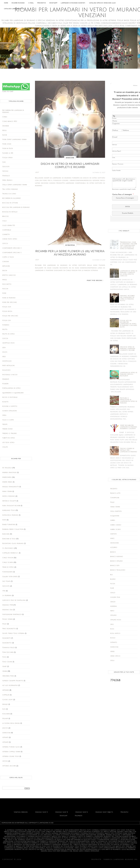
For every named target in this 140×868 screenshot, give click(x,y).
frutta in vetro (8, 334)
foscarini (6, 714)
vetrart (5, 737)
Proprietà (79, 816)
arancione (70, 158)
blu (111, 575)
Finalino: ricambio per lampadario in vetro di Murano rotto (127, 298)
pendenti (6, 379)
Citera (5, 117)
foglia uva (7, 320)
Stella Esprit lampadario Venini (15, 185)
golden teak (115, 597)
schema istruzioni (9, 411)
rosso (113, 638)
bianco (113, 552)
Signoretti (6, 638)
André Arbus (7, 482)
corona (6, 262)
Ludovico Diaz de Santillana (14, 600)
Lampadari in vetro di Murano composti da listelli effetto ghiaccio (129, 273)
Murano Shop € (41, 812)
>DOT (37, 171)
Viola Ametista (116, 511)
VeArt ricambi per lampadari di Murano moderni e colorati (129, 427)
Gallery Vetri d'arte (10, 577)
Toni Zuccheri (8, 652)
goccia (5, 338)
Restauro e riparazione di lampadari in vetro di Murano (129, 401)
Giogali (5, 171)
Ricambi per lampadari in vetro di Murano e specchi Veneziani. (56, 860)
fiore (4, 293)
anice (112, 538)
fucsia (113, 584)
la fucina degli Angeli (11, 723)
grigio (113, 602)
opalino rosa (116, 620)
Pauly (4, 624)
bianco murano (117, 557)
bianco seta (115, 566)
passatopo (6, 370)
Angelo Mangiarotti (11, 487)
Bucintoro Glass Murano (13, 544)
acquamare (115, 516)
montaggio (7, 361)
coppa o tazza (8, 257)
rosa (112, 629)
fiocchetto (7, 284)
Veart (4, 667)
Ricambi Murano (18, 3)
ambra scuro (115, 529)
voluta (5, 447)
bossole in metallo (10, 212)
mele (4, 357)
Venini (5, 671)
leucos (5, 728)
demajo (5, 704)
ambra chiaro (116, 525)
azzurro (114, 547)
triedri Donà (7, 429)
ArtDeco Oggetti (9, 501)
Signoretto (7, 643)
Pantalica (6, 176)
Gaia (4, 162)
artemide (6, 690)
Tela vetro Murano (10, 189)
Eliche (5, 135)
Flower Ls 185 (8, 153)
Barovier (6, 534)
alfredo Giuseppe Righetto (13, 681)
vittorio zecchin (9, 766)
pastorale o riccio (10, 375)
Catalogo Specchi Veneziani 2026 (102, 3)
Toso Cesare (7, 662)
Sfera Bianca (7, 180)
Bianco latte (115, 493)
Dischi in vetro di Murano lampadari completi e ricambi (70, 165)
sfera (4, 415)
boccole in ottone (10, 203)
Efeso (4, 131)
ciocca (5, 243)
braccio (5, 216)
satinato (114, 642)
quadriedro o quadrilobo (13, 393)
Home (6, 3)
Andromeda (7, 477)
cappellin (6, 695)
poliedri (5, 384)
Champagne (115, 498)
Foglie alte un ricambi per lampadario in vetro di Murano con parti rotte (128, 324)
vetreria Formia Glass (11, 747)
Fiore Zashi (7, 144)
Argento (114, 489)
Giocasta (6, 167)
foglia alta (7, 307)
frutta (5, 329)
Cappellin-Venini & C (10, 553)
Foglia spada (7, 158)
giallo (113, 593)
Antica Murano (9, 496)
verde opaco (115, 656)
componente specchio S (12, 253)
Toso (4, 657)
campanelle (7, 230)
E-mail (31, 3)
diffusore (6, 266)
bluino (113, 579)
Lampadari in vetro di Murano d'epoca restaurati (129, 374)
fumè (112, 588)
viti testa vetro (8, 443)
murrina (114, 606)
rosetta (5, 402)
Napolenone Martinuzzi (12, 614)
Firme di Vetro (8, 567)
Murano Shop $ (62, 812)
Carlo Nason (8, 558)
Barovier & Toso (9, 539)
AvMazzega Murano (10, 515)
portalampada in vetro (11, 388)
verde (112, 652)
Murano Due (7, 610)
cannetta (6, 234)
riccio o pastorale (10, 397)
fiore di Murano (9, 298)
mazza (5, 352)
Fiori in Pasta (8, 149)
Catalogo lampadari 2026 (14, 9)
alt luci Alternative (10, 685)
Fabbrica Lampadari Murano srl (70, 863)
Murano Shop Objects (104, 812)
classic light (7, 700)
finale (5, 280)
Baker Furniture (9, 525)
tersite (5, 424)
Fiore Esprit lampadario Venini (14, 140)
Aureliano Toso (9, 510)
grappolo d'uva (8, 343)
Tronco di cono (9, 194)
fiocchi (5, 289)
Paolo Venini (7, 619)
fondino (6, 325)
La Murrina (7, 596)
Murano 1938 (8, 605)
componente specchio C (12, 248)
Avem (4, 520)
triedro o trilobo (10, 433)
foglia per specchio (10, 316)
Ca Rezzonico (8, 548)
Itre (4, 591)
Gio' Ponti (6, 581)
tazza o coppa (8, 420)
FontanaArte (8, 572)
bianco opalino (116, 561)
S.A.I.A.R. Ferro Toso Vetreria (13, 633)
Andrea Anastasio (9, 473)
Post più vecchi (95, 277)
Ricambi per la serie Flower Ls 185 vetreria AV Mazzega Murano (70, 250)
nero (112, 611)
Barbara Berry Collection (13, 529)
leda (4, 348)
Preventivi (42, 3)
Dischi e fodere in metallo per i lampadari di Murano (129, 450)
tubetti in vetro (9, 438)
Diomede (6, 126)
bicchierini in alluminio (12, 198)
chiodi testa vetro (10, 239)
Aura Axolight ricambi (11, 506)
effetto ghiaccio (9, 275)
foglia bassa (7, 311)
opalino (113, 615)
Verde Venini (115, 507)
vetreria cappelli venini (11, 752)
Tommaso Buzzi (8, 648)
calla (4, 221)
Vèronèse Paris (8, 676)
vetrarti (5, 742)
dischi (5, 271)
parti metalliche (8, 366)
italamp (5, 719)
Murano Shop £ (82, 812)
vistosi (5, 761)
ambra (113, 520)
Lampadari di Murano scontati (73, 3)
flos (4, 709)
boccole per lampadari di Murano (16, 207)
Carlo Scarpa (8, 562)
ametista (113, 534)
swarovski (6, 733)
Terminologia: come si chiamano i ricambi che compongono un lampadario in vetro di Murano (128, 245)
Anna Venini (7, 491)
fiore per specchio (10, 302)
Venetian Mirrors (21, 812)
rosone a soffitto (10, 406)
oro (112, 624)
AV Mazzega (7, 468)
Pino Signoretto (9, 629)
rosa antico (115, 633)
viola (112, 661)
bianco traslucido (118, 570)
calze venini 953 (9, 225)
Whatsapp (53, 3)
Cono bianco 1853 (10, 121)
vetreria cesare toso (11, 756)
